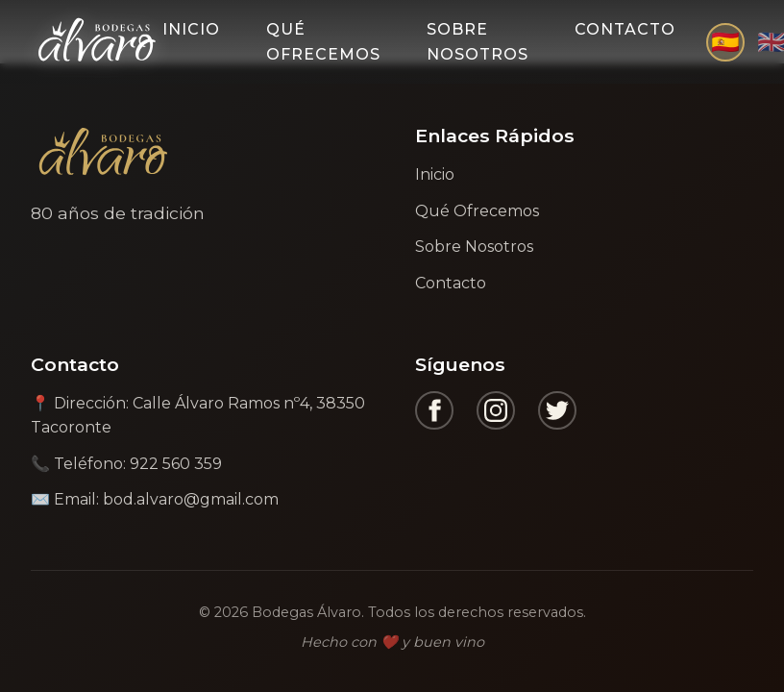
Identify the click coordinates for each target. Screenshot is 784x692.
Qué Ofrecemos (323, 42)
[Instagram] (496, 410)
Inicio (191, 29)
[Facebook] (434, 410)
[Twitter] (557, 410)
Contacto (625, 29)
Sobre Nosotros (478, 42)
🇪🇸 (725, 42)
